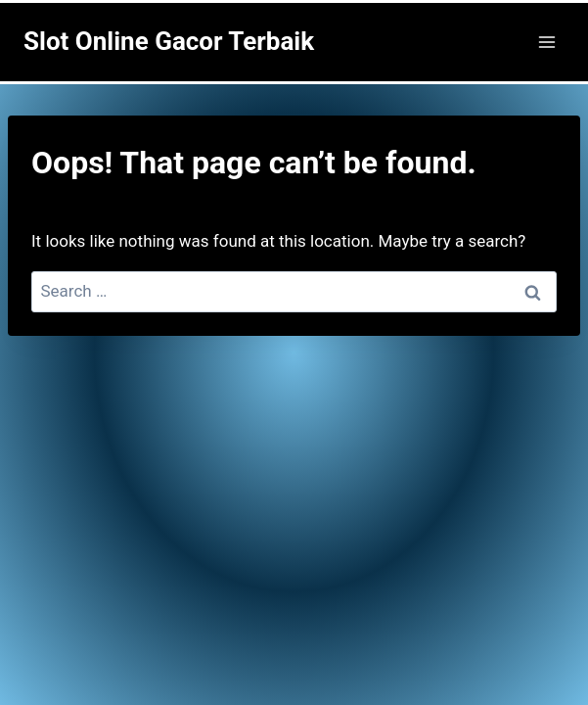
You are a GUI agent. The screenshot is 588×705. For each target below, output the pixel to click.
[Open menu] (546, 42)
